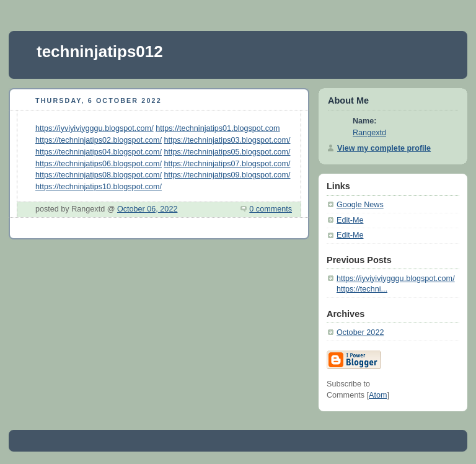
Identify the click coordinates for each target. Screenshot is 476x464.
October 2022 (360, 332)
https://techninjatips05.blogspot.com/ (227, 152)
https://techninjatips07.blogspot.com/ (227, 164)
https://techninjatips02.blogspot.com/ (99, 140)
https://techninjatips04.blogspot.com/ (99, 152)
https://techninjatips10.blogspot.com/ (99, 187)
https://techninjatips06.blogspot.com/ (99, 164)
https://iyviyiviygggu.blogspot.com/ (95, 128)
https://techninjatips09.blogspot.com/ (227, 175)
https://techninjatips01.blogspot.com (218, 128)
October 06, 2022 (147, 209)
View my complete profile (384, 148)
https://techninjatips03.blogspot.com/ (227, 140)
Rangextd (369, 133)
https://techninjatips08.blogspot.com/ (99, 175)
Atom (378, 395)
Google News (360, 205)
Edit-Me (350, 220)
